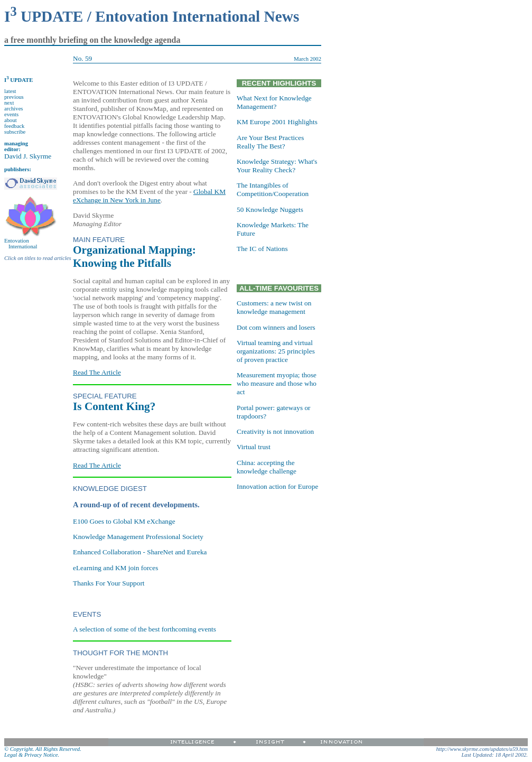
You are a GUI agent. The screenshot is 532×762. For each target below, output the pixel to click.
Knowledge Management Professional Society (138, 537)
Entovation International (21, 244)
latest (10, 91)
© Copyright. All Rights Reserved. (43, 749)
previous (14, 97)
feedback (14, 126)
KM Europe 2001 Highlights (277, 122)
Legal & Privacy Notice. (32, 755)
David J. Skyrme (28, 156)
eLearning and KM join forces (115, 568)
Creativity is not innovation (275, 431)
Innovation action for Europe (277, 486)
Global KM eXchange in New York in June (149, 196)
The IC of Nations (262, 249)
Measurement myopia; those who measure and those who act (277, 383)
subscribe (15, 132)
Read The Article (97, 372)
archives (14, 109)
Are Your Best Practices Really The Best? (270, 142)
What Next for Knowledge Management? (274, 102)
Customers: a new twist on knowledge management (274, 307)
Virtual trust (254, 447)
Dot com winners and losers (276, 327)
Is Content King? (114, 406)
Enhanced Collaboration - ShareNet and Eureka (140, 552)
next (9, 103)
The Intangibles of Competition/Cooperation (273, 189)
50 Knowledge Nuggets (270, 210)
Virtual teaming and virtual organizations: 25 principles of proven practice (276, 351)
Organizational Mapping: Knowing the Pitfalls (134, 257)
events (11, 114)
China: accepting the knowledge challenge (267, 467)
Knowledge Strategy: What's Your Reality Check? (277, 166)
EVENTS (87, 614)
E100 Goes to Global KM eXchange (124, 521)
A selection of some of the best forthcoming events (144, 629)
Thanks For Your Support (109, 583)
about (11, 120)
